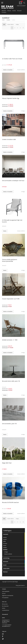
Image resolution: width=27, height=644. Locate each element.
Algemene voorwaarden (8, 596)
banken (5, 537)
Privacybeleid (5, 598)
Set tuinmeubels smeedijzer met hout (13, 181)
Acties (14, 11)
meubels (8, 20)
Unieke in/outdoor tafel (9, 139)
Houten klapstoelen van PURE (11, 299)
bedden (5, 548)
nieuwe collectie (8, 554)
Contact (4, 12)
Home (3, 20)
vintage (6, 552)
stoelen (5, 539)
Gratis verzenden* (21, 6)
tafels (4, 541)
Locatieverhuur (6, 610)
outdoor (5, 550)
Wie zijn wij (5, 604)
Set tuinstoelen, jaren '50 (9, 424)
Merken (4, 11)
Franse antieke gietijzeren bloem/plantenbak (10, 260)
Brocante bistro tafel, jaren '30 (11, 381)
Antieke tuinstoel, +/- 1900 (10, 340)
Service (4, 593)
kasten (5, 545)
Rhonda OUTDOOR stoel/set (10, 502)
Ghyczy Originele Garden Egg (11, 98)
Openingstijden (6, 591)
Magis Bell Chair (7, 463)
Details (5, 231)
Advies (4, 608)
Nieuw (9, 11)
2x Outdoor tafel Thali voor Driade (12, 59)
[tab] (13, 534)
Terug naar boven (20, 585)
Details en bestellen (8, 70)
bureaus (5, 543)
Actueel (19, 11)
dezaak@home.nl (6, 626)
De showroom (5, 606)
